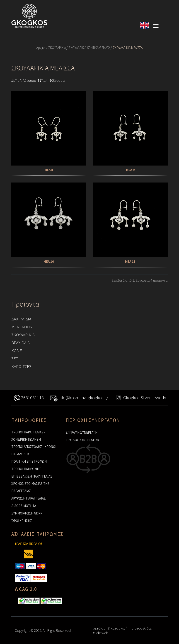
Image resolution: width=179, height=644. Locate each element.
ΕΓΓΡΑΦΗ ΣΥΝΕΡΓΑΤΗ (82, 432)
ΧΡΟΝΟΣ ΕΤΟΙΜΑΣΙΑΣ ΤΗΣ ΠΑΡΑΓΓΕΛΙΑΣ (30, 487)
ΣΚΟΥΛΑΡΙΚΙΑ (57, 48)
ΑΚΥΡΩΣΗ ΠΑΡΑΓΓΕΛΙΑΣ (29, 498)
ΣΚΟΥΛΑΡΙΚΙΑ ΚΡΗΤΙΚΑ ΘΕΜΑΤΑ (89, 48)
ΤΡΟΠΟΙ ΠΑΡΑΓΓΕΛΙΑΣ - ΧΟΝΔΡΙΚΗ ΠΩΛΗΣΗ (28, 436)
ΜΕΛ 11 (130, 261)
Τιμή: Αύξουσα (24, 80)
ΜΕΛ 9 (130, 170)
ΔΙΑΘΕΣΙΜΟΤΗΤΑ (24, 506)
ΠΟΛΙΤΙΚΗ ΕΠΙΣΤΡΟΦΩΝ (29, 461)
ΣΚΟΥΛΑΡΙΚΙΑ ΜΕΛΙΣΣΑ (128, 48)
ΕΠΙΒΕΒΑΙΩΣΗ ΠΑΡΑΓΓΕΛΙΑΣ (32, 476)
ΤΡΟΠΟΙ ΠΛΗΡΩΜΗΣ (26, 469)
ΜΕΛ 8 (49, 170)
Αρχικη (41, 48)
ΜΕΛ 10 (49, 261)
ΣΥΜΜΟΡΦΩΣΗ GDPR (27, 513)
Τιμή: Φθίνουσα (51, 80)
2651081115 (28, 398)
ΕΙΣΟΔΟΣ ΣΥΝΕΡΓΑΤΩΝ (82, 440)
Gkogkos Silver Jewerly (140, 398)
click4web (101, 633)
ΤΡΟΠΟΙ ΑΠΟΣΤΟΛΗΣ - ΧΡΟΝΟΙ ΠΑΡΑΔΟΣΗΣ (34, 450)
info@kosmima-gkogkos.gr (79, 398)
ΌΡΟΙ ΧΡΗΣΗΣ (22, 521)
